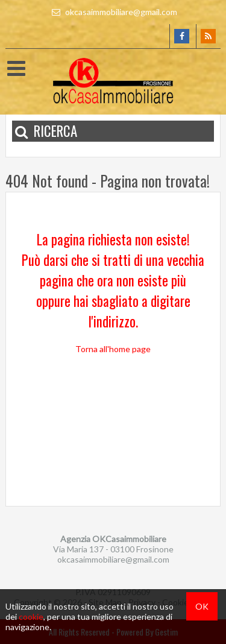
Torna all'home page (113, 349)
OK (202, 606)
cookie (31, 617)
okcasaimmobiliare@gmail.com (113, 12)
